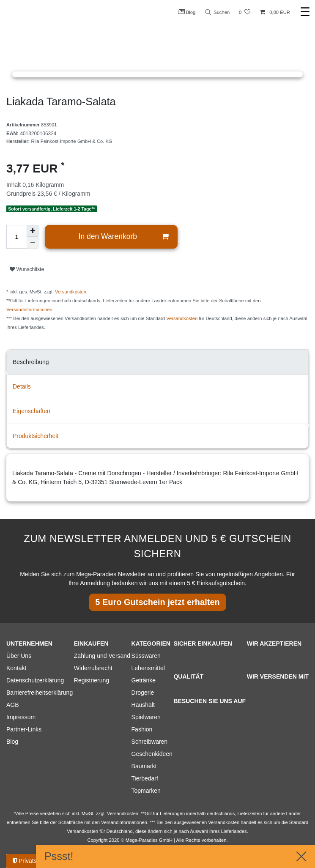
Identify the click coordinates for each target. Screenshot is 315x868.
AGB (13, 705)
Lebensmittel (148, 668)
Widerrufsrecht (93, 668)
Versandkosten (71, 292)
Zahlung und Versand (102, 656)
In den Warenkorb (123, 237)
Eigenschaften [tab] (31, 411)
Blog (186, 12)
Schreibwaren (150, 742)
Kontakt (16, 668)
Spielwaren (146, 717)
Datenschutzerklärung (35, 680)
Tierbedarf (145, 778)
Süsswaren (146, 656)
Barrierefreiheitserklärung (40, 693)
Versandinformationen (29, 309)
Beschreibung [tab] (31, 362)
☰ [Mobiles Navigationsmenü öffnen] (305, 12)
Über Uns (19, 656)
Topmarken (146, 791)
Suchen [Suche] (217, 12)
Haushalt (143, 705)
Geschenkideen (152, 754)
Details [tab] (22, 386)
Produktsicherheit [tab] (36, 436)
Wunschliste (27, 269)
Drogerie (143, 693)
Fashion (142, 729)
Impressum (21, 717)
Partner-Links (24, 729)
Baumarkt (144, 766)
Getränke (144, 680)
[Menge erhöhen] (33, 231)
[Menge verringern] (33, 243)
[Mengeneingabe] (16, 237)
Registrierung (92, 680)
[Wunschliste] (245, 12)
